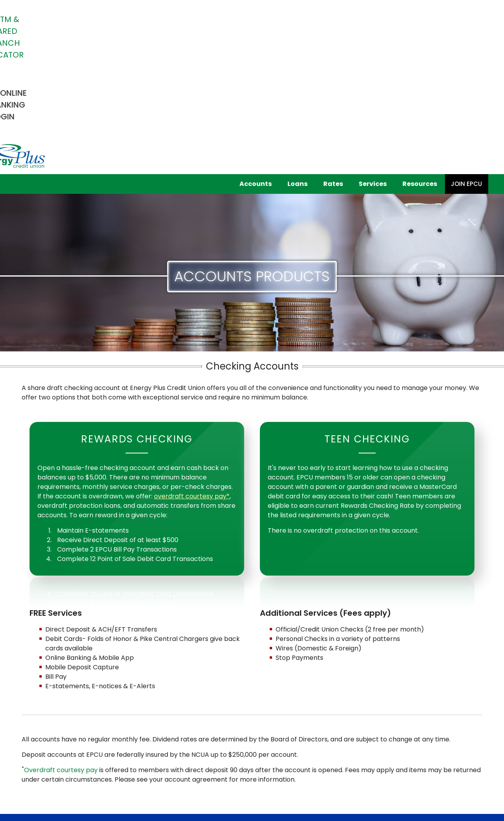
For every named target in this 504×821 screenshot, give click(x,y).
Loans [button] (297, 50)
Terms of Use (172, 768)
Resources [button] (420, 50)
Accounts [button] (256, 50)
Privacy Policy (87, 768)
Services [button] (373, 50)
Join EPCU (466, 50)
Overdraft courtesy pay (61, 636)
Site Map (212, 768)
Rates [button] (333, 50)
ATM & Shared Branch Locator (246, 19)
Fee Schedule (41, 768)
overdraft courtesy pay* (192, 363)
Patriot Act (130, 768)
